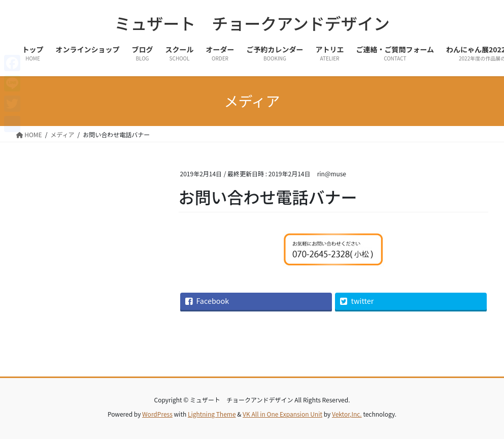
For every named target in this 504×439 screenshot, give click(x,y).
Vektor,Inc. (347, 414)
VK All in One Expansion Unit (282, 414)
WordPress (157, 414)
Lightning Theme (212, 414)
